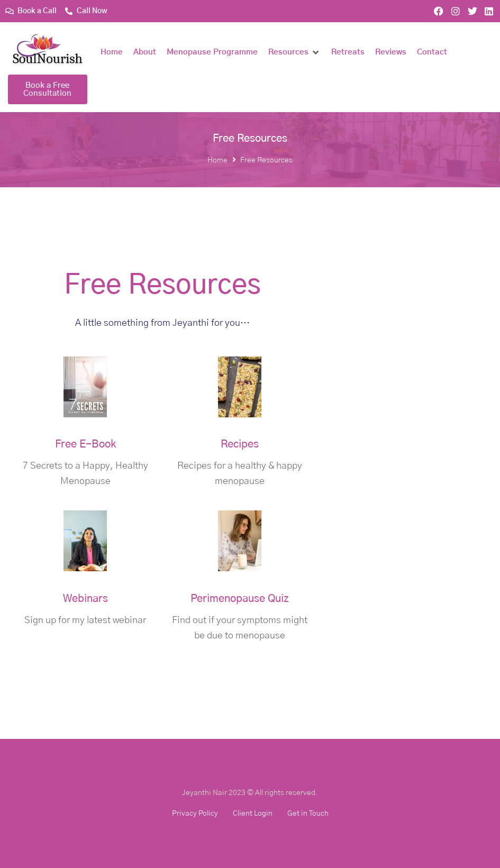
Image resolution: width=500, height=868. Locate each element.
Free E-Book (85, 444)
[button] (294, 52)
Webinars (85, 599)
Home (217, 160)
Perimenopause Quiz (240, 599)
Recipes (240, 444)
